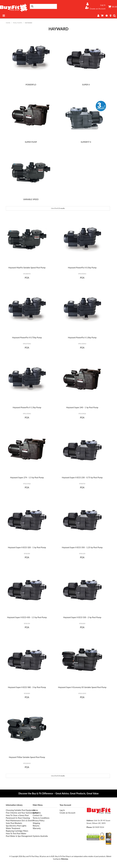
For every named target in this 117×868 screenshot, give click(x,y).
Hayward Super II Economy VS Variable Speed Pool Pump (82, 687)
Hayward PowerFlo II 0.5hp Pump (82, 268)
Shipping (36, 823)
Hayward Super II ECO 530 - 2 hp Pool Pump (82, 617)
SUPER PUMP (31, 142)
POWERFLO (31, 85)
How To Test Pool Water (16, 833)
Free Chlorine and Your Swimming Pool (18, 813)
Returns (36, 826)
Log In (103, 5)
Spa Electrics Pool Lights (16, 826)
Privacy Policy (38, 820)
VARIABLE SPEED (31, 199)
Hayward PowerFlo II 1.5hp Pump (27, 407)
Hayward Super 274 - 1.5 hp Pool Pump (27, 477)
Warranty (37, 828)
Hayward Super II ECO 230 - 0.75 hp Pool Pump (82, 477)
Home (8, 23)
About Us (37, 813)
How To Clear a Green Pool (17, 815)
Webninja (64, 859)
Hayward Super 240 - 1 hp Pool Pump (82, 407)
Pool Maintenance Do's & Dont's (18, 820)
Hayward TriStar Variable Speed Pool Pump (27, 757)
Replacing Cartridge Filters (17, 831)
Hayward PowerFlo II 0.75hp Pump (27, 337)
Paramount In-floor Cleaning (18, 818)
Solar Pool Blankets (14, 823)
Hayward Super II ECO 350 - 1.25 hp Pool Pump (82, 547)
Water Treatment (13, 828)
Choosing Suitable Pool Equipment (18, 810)
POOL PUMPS (18, 23)
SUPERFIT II (86, 142)
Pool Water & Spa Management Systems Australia (18, 836)
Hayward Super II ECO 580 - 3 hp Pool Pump (27, 687)
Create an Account (98, 9)
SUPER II (86, 85)
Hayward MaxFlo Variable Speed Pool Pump (27, 268)
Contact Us (37, 815)
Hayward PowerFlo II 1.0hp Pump (82, 337)
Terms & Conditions (41, 818)
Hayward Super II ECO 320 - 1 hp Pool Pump (27, 547)
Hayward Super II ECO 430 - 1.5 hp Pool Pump (27, 617)
